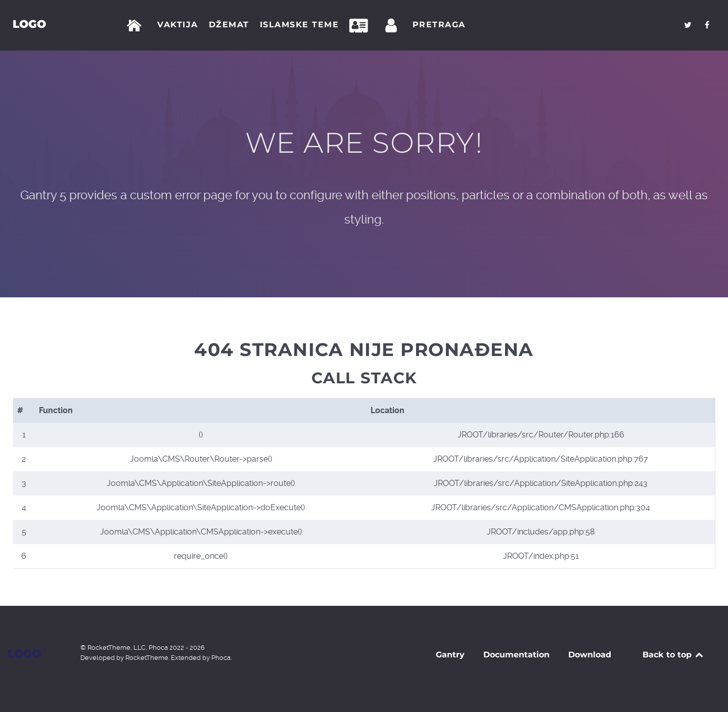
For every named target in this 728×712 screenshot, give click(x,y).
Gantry (450, 655)
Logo (29, 24)
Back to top (674, 655)
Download (590, 655)
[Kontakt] (361, 26)
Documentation (516, 655)
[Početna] (136, 26)
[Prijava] (393, 26)
